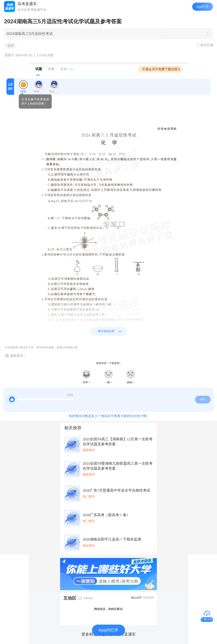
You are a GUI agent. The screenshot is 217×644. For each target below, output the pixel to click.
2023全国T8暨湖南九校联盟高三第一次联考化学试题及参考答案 (118, 466)
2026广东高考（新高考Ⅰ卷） (106, 515)
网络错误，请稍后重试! (109, 609)
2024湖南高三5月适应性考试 (30, 34)
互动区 (70, 598)
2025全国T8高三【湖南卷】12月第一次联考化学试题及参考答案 (118, 442)
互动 (68, 69)
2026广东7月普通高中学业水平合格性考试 (117, 490)
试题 (39, 69)
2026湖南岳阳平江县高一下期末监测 (112, 539)
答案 (51, 69)
